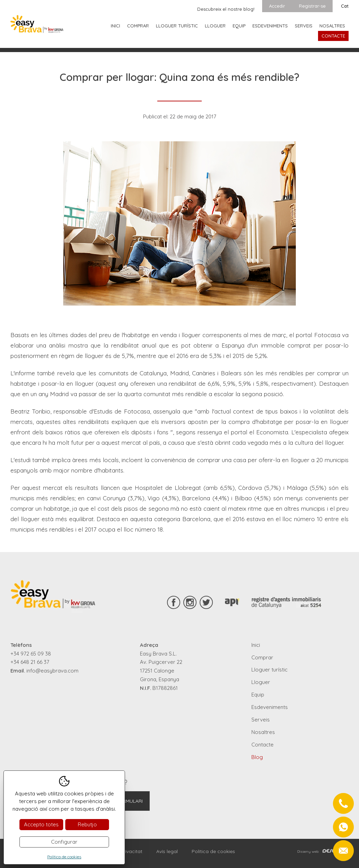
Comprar (138, 26)
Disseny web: (323, 852)
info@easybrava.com (52, 671)
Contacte (333, 36)
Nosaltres (332, 26)
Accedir (277, 6)
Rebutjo (87, 824)
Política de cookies (213, 851)
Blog (257, 757)
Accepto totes (41, 824)
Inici (115, 26)
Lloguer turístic (177, 26)
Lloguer (215, 26)
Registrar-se (312, 6)
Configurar (64, 842)
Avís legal (167, 851)
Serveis (304, 26)
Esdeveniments (270, 26)
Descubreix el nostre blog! (226, 9)
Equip (239, 26)
